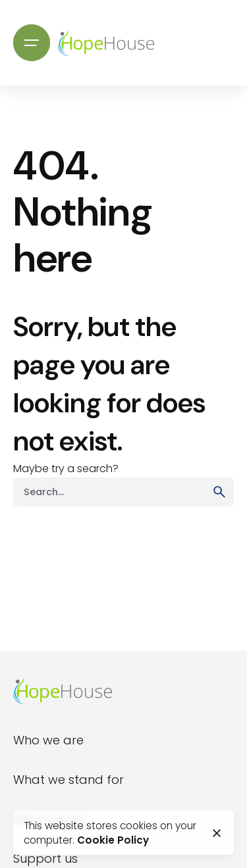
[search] (219, 492)
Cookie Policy (113, 840)
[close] (217, 833)
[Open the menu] (32, 43)
